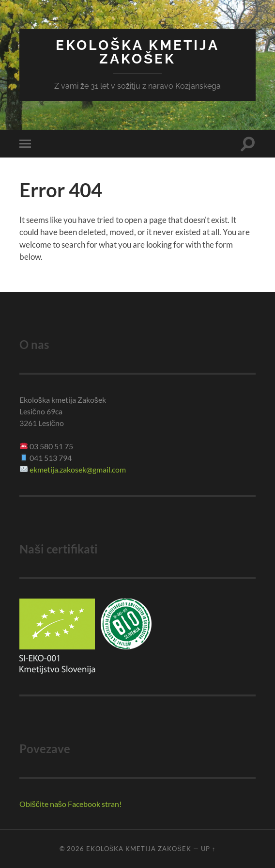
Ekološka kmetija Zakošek (137, 52)
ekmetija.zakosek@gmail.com (78, 469)
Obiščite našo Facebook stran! (70, 804)
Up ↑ (208, 849)
